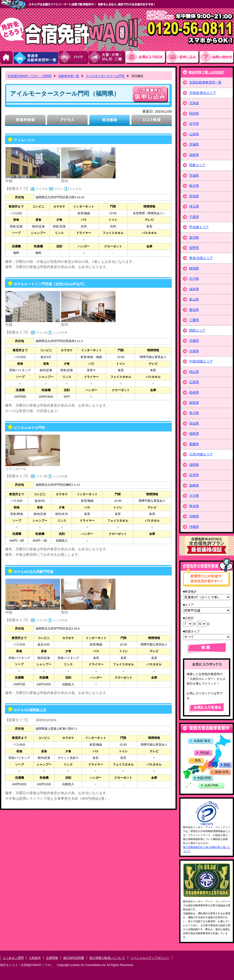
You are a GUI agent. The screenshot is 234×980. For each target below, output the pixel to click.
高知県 (194, 423)
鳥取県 (194, 403)
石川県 (194, 279)
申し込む (150, 94)
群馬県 (194, 196)
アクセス (67, 120)
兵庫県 (194, 351)
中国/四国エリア (201, 361)
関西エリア (197, 330)
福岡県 (194, 465)
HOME (6, 57)
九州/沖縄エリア (201, 454)
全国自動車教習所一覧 (205, 82)
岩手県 (194, 124)
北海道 (194, 103)
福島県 (194, 155)
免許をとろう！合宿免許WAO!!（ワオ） (27, 965)
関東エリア (197, 165)
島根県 (194, 392)
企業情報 (52, 958)
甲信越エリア (199, 227)
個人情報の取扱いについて (107, 958)
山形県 (194, 134)
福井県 (194, 289)
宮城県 (194, 144)
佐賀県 (194, 475)
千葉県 (194, 217)
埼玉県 (194, 206)
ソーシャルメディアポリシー (150, 958)
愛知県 (194, 310)
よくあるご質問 (13, 958)
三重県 (194, 320)
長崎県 (194, 485)
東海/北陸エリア (201, 258)
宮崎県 (194, 516)
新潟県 (194, 238)
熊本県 (194, 506)
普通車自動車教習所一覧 (36, 57)
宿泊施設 (109, 120)
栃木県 (194, 186)
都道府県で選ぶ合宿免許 (206, 72)
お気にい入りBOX (146, 57)
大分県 (194, 496)
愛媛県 (194, 444)
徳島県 (194, 434)
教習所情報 (25, 120)
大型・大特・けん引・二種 (107, 57)
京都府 (194, 341)
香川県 (194, 413)
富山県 (194, 299)
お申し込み (183, 57)
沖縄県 (194, 527)
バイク (74, 57)
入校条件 (35, 958)
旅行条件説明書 (74, 958)
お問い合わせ (217, 57)
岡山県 (194, 372)
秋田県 (194, 113)
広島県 (194, 382)
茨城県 (194, 175)
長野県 (194, 248)
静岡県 (194, 268)
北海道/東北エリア (203, 93)
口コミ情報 (151, 120)
